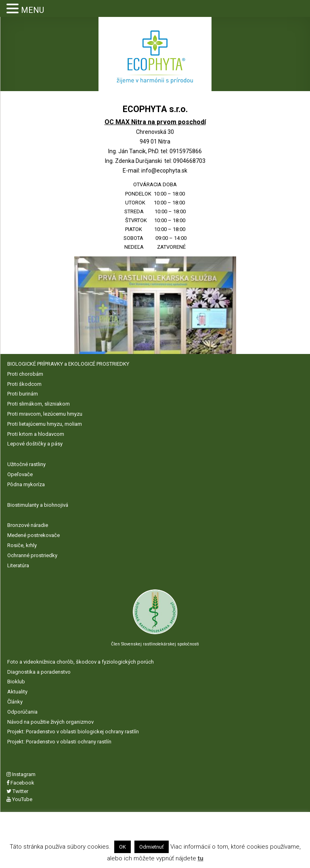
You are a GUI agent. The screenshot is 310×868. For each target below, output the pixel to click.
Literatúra (18, 565)
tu (201, 858)
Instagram (21, 774)
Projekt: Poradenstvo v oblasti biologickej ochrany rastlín (73, 732)
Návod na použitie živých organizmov (50, 722)
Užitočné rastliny (26, 464)
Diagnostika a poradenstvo (39, 672)
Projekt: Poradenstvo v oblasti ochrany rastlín (59, 742)
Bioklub (16, 682)
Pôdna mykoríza (26, 484)
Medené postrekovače (34, 535)
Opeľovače (20, 474)
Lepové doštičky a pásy (35, 444)
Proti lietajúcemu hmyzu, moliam (45, 424)
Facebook (20, 783)
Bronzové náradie (28, 525)
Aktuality (17, 692)
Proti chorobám (25, 374)
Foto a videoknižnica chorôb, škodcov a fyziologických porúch (81, 662)
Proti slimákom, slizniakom (39, 404)
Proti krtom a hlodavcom (36, 434)
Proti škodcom (24, 384)
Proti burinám (23, 394)
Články (15, 702)
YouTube (19, 799)
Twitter (17, 791)
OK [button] (123, 847)
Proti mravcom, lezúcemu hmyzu (45, 414)
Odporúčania (22, 712)
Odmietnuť (152, 847)
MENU (32, 10)
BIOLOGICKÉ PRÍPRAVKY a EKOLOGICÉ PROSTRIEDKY (68, 364)
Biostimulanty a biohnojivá (38, 505)
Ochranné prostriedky (32, 555)
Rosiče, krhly (22, 545)
